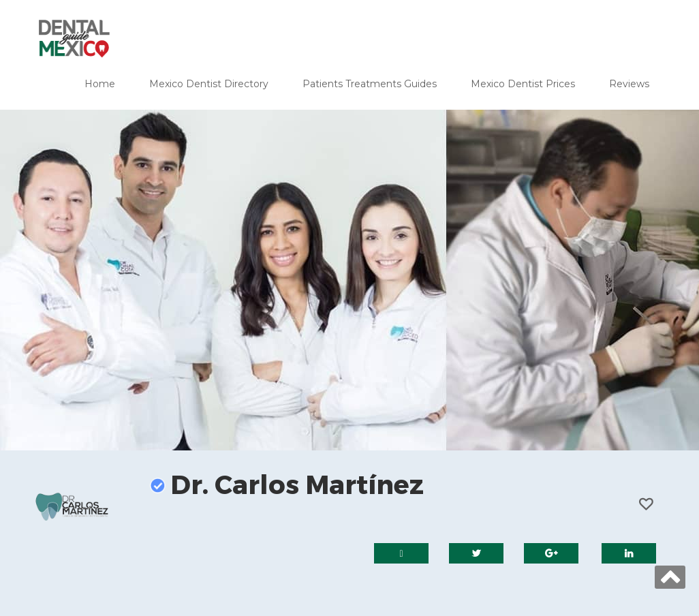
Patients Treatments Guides (370, 84)
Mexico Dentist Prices (523, 84)
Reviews (629, 84)
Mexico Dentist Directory (209, 84)
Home (100, 84)
